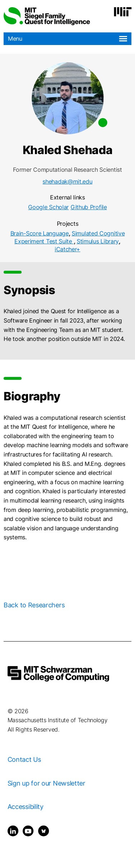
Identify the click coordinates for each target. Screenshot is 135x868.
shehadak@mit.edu (67, 181)
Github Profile (89, 207)
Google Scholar (48, 207)
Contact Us (24, 759)
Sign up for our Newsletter (46, 783)
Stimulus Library (98, 241)
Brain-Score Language (40, 233)
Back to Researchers (34, 605)
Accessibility (26, 807)
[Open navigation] (123, 39)
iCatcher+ (67, 249)
